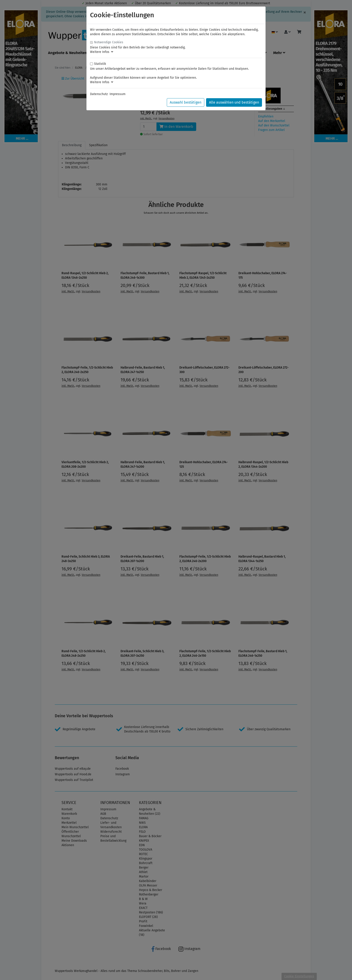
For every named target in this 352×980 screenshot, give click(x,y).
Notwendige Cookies (109, 42)
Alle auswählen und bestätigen (234, 102)
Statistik (100, 64)
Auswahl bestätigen (186, 102)
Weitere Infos (102, 52)
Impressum (118, 94)
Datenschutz (99, 94)
